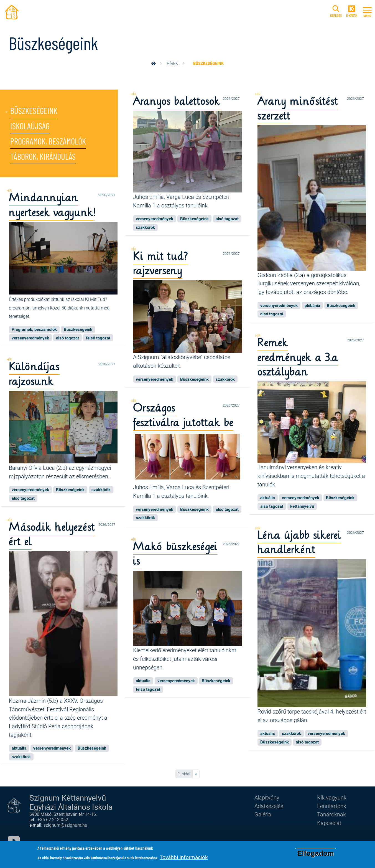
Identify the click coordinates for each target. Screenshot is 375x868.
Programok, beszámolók (48, 142)
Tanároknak (331, 814)
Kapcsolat (329, 823)
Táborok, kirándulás (43, 157)
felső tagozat (98, 338)
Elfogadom (315, 854)
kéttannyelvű (302, 506)
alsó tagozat (227, 219)
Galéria (263, 814)
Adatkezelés (269, 806)
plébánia (312, 305)
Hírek (172, 63)
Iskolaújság (30, 127)
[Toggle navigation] (367, 11)
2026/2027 (231, 99)
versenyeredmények (155, 219)
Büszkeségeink (34, 111)
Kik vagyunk (332, 797)
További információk (184, 858)
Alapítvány (267, 797)
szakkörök (145, 227)
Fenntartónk (332, 806)
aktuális (268, 498)
